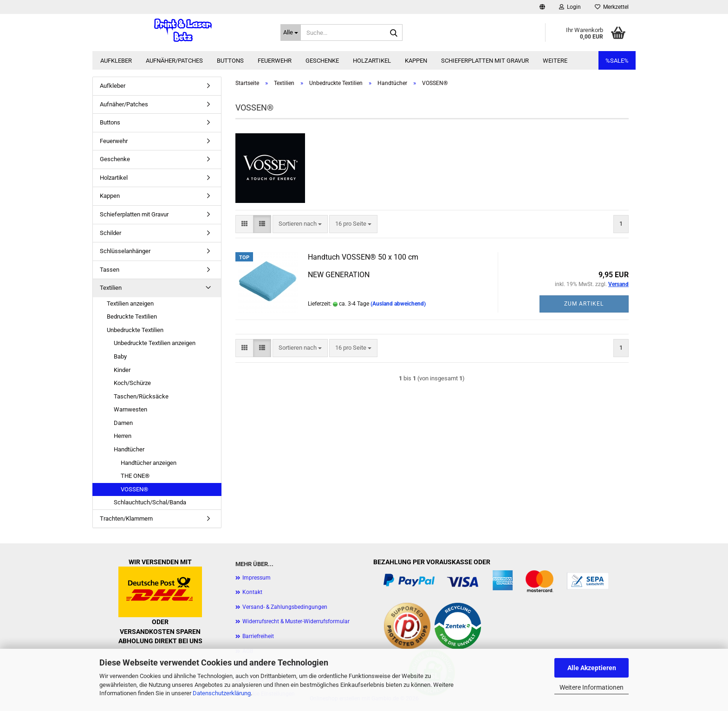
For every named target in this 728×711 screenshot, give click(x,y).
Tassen (110, 270)
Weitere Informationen (591, 687)
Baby (120, 356)
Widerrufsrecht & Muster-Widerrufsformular (296, 621)
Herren (123, 436)
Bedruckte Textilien (132, 316)
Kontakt (252, 592)
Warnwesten (130, 409)
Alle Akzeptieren (592, 668)
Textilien (111, 288)
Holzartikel (372, 61)
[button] (542, 7)
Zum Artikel (584, 304)
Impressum (257, 578)
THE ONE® (135, 476)
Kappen (416, 61)
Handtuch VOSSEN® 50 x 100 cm (363, 257)
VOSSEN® (134, 489)
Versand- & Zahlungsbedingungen (285, 607)
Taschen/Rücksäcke (141, 396)
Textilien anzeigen (130, 303)
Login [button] (570, 7)
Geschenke (322, 61)
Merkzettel (612, 7)
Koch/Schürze (132, 383)
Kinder (122, 370)
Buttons (230, 61)
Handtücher (129, 449)
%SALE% (617, 61)
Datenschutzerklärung (222, 693)
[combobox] (300, 224)
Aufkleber (116, 61)
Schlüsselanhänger (125, 251)
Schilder (110, 233)
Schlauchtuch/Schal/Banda (150, 502)
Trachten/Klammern (126, 519)
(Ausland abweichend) (398, 304)
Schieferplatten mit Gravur (485, 61)
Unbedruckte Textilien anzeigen (155, 343)
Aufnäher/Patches (174, 61)
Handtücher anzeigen (149, 463)
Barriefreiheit (258, 636)
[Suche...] (291, 33)
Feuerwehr (275, 61)
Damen (123, 423)
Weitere (555, 61)
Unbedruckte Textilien (135, 330)
